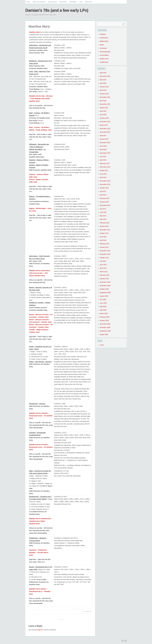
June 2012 (103, 212)
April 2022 (103, 101)
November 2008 (105, 327)
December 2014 (105, 167)
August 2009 (104, 296)
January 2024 (104, 87)
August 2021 (104, 108)
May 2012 (103, 216)
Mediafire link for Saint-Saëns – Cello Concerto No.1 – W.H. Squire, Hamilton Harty (40, 273)
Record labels (63, 2)
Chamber (103, 34)
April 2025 (103, 73)
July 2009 (103, 300)
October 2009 (104, 289)
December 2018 (105, 129)
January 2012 (104, 226)
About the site (89, 2)
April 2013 (103, 195)
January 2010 (104, 279)
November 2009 (105, 286)
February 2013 (105, 198)
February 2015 (105, 163)
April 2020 (103, 115)
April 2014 (103, 177)
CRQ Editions (73, 2)
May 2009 (103, 307)
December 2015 (105, 153)
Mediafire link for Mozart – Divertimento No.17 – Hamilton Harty (40, 591)
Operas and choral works (39, 2)
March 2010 (104, 272)
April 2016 (103, 150)
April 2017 (103, 136)
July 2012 (103, 209)
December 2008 (105, 324)
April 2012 (103, 219)
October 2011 (104, 233)
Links (81, 2)
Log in (102, 345)
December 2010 (105, 251)
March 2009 (104, 313)
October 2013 (104, 188)
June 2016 (103, 146)
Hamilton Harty (39, 26)
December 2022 (105, 97)
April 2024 (103, 83)
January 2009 (104, 320)
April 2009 (103, 310)
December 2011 (105, 230)
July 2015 (103, 156)
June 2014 (103, 174)
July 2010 (103, 261)
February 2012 (105, 223)
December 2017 (105, 132)
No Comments (87, 612)
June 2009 (103, 303)
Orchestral (103, 48)
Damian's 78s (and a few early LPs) (57, 10)
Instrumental (104, 38)
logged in (40, 630)
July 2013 (103, 191)
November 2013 (105, 184)
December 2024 (105, 76)
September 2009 (105, 293)
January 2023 (104, 94)
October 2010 (104, 258)
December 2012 (105, 205)
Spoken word (104, 59)
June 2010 (103, 265)
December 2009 (105, 282)
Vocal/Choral (104, 62)
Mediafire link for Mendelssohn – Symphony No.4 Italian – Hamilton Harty (41, 521)
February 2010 (105, 275)
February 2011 (105, 244)
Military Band (104, 41)
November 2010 (105, 254)
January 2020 (104, 118)
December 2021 (105, 104)
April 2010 (103, 268)
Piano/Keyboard (105, 52)
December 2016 (105, 143)
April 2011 (103, 240)
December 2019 (105, 122)
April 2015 (103, 160)
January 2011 (104, 247)
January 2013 (104, 202)
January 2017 (104, 139)
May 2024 (103, 80)
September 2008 (105, 331)
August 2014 (104, 170)
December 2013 (105, 181)
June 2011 (103, 237)
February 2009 (105, 317)
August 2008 (104, 334)
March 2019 (104, 125)
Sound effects (104, 55)
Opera (102, 45)
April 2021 (103, 111)
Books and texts (53, 2)
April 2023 (103, 90)
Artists (28, 2)
